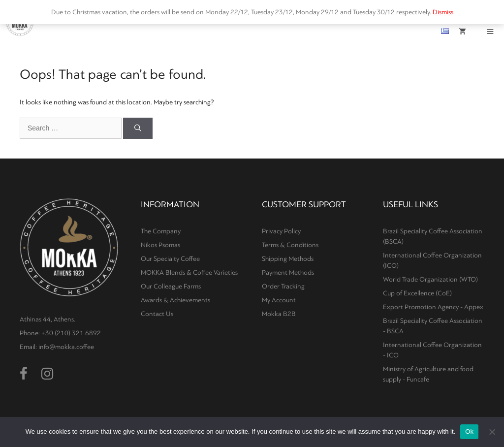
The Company (161, 231)
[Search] (138, 128)
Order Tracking (283, 286)
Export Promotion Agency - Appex (433, 307)
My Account (279, 300)
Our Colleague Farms (171, 286)
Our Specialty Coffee (170, 259)
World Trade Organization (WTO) (430, 279)
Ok (469, 431)
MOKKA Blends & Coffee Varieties (189, 272)
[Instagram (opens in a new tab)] (47, 374)
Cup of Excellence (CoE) (417, 293)
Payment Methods (288, 272)
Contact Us (157, 314)
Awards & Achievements (175, 300)
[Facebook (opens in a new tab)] (24, 374)
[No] (492, 432)
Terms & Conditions (290, 245)
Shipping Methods (288, 259)
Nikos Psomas (160, 245)
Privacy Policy (281, 231)
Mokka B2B (279, 314)
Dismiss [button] (443, 12)
